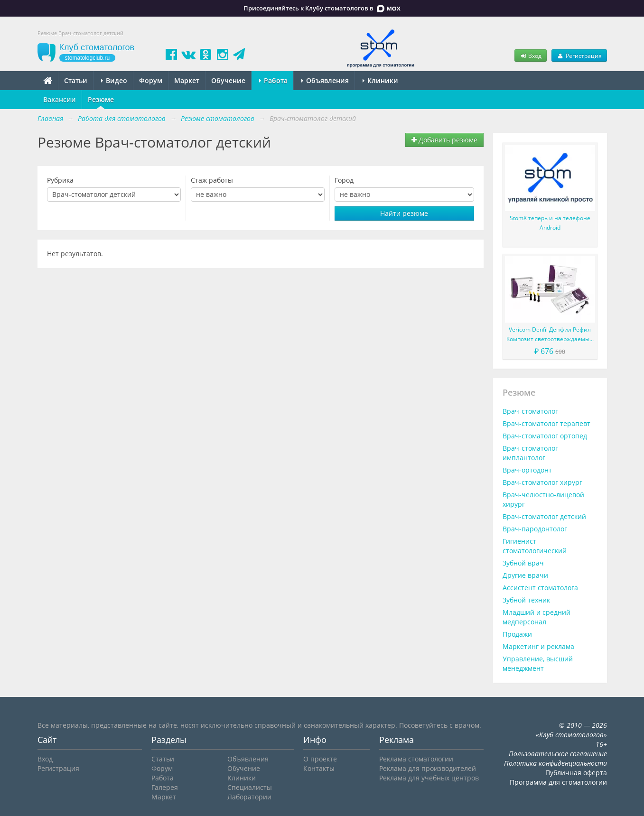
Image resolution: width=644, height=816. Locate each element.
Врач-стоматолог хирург (542, 482)
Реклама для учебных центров (429, 778)
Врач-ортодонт (527, 470)
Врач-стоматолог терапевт (546, 423)
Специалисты (250, 787)
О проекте (320, 759)
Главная (50, 118)
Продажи (517, 634)
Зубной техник (526, 600)
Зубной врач (523, 563)
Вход (531, 56)
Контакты (319, 768)
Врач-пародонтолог (535, 529)
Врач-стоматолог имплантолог (530, 453)
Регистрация (579, 56)
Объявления (325, 80)
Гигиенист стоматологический (535, 546)
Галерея (165, 787)
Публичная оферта (576, 773)
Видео (114, 80)
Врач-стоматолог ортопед (545, 436)
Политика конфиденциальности (555, 763)
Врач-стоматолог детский (544, 516)
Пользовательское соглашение (558, 754)
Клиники (380, 80)
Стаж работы (212, 180)
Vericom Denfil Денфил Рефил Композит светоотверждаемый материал (550, 335)
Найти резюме (404, 213)
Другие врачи (525, 575)
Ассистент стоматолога (540, 588)
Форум (151, 80)
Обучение (228, 80)
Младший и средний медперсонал (537, 617)
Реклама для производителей (428, 768)
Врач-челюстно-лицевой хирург (543, 499)
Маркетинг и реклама (538, 646)
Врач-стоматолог (530, 411)
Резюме (101, 99)
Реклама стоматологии (416, 759)
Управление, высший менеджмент (538, 663)
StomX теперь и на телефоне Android (550, 223)
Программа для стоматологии (558, 782)
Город (344, 180)
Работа (273, 80)
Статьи (76, 80)
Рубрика (60, 180)
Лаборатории (249, 797)
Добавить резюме (444, 140)
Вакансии (60, 99)
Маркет (187, 80)
